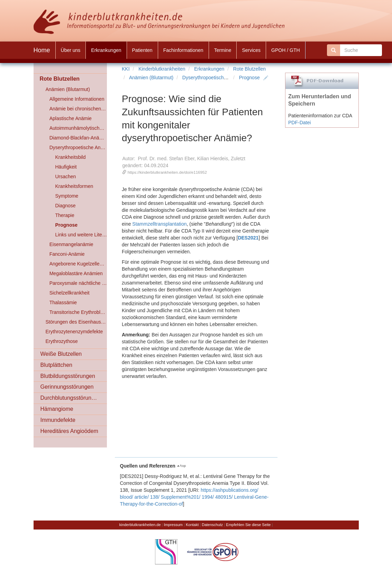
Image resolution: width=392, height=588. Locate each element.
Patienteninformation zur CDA (320, 116)
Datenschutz (212, 525)
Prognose (249, 78)
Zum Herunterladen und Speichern (320, 100)
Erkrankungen (209, 69)
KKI (126, 69)
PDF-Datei (299, 123)
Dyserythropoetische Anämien (215, 78)
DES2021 (248, 238)
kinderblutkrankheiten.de (140, 525)
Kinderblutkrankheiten (162, 69)
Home (42, 50)
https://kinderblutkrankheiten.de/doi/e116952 (167, 172)
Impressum (173, 525)
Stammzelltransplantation (159, 224)
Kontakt (192, 525)
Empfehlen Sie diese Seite (248, 525)
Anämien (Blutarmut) (151, 78)
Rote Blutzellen (249, 69)
